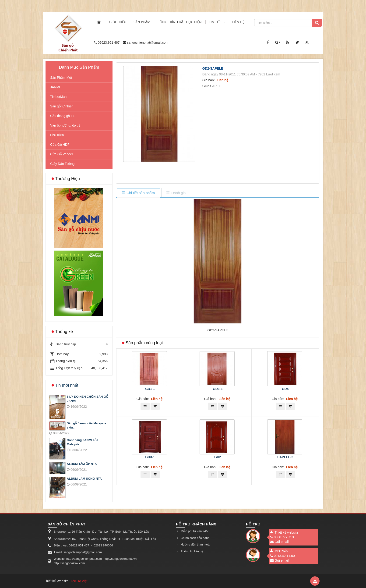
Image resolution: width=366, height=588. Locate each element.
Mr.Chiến (281, 551)
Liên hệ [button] (238, 22)
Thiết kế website (286, 532)
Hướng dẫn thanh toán (196, 544)
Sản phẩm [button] (142, 22)
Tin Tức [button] (217, 23)
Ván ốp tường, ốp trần (66, 125)
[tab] (138, 193)
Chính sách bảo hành (195, 538)
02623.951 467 (109, 43)
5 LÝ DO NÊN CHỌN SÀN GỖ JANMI (88, 399)
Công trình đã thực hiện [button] (180, 22)
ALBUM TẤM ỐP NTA (82, 464)
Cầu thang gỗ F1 (62, 116)
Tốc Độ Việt (79, 581)
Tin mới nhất (67, 385)
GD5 (285, 389)
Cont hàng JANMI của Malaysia (82, 442)
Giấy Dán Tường (62, 164)
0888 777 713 (282, 537)
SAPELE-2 (285, 457)
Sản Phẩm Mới (61, 78)
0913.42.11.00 (283, 556)
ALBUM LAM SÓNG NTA (84, 479)
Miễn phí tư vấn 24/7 (195, 531)
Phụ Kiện (57, 135)
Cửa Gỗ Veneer (62, 154)
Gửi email (279, 542)
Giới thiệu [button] (118, 22)
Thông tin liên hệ (192, 551)
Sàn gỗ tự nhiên (62, 106)
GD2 (218, 457)
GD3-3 (218, 389)
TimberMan (58, 97)
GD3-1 (150, 457)
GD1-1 (150, 389)
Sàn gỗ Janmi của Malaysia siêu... (86, 425)
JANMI (55, 87)
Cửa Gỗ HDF (60, 145)
